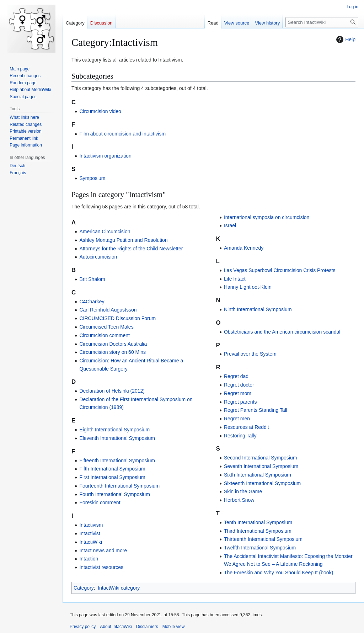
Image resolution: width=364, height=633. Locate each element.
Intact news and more (103, 550)
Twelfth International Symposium (260, 548)
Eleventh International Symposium (117, 438)
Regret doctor (239, 385)
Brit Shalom (92, 279)
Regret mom (238, 393)
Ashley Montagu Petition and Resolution (123, 240)
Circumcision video (100, 111)
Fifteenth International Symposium (117, 461)
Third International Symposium (258, 531)
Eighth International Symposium (114, 430)
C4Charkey (92, 302)
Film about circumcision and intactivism (122, 134)
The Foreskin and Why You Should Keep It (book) (279, 573)
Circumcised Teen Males (106, 327)
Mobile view (174, 627)
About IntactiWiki (116, 627)
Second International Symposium (260, 458)
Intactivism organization (105, 156)
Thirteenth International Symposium (263, 539)
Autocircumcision (98, 257)
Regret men (237, 419)
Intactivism (91, 525)
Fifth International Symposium (112, 469)
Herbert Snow (239, 500)
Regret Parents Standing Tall (256, 410)
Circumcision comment (105, 335)
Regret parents (240, 402)
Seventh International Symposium (261, 466)
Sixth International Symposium (258, 475)
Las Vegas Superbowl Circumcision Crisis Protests (280, 270)
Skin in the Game (243, 491)
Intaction (89, 559)
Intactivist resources (101, 567)
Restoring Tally (240, 436)
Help (345, 39)
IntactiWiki (91, 542)
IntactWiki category (119, 588)
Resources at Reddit (247, 427)
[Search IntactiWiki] (322, 22)
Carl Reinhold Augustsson (108, 310)
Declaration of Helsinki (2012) (112, 391)
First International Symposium (112, 477)
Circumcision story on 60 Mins (113, 352)
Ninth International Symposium (258, 309)
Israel (230, 225)
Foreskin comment (100, 502)
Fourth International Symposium (114, 494)
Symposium (92, 178)
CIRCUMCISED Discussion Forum (117, 318)
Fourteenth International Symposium (119, 486)
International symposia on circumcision (267, 217)
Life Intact (235, 279)
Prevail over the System (250, 354)
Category (84, 588)
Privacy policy (83, 627)
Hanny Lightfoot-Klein (248, 287)
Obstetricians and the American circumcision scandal (282, 332)
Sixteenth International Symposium (262, 483)
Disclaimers (147, 627)
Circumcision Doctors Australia (113, 344)
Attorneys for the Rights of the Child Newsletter (131, 249)
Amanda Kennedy (244, 248)
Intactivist (90, 533)
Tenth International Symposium (258, 522)
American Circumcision (105, 232)
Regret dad (236, 376)
